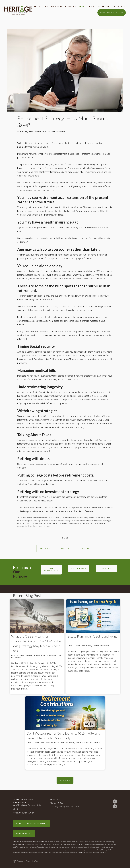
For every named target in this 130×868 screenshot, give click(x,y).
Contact (120, 7)
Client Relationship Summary (31, 823)
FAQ (109, 7)
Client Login (96, 7)
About (38, 7)
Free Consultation (112, 13)
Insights (40, 132)
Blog (82, 7)
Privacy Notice (24, 833)
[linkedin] (115, 806)
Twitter (65, 548)
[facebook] (115, 801)
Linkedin (85, 548)
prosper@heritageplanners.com (65, 807)
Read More (65, 780)
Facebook (45, 548)
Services (71, 7)
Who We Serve (53, 7)
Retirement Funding (55, 132)
